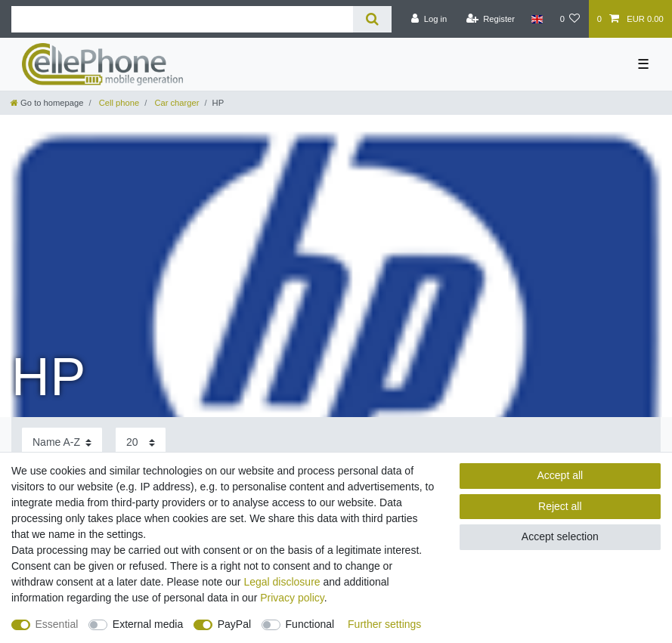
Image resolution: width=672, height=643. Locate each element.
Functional (310, 624)
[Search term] (182, 19)
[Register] (490, 19)
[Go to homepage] (47, 103)
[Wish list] (570, 19)
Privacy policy (292, 598)
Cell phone (118, 103)
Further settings (384, 624)
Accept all (560, 475)
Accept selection (560, 536)
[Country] (537, 19)
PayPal (234, 624)
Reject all (560, 506)
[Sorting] (62, 442)
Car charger (175, 103)
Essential (57, 624)
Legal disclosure (282, 582)
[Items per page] (141, 442)
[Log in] (429, 19)
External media (148, 624)
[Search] (372, 19)
